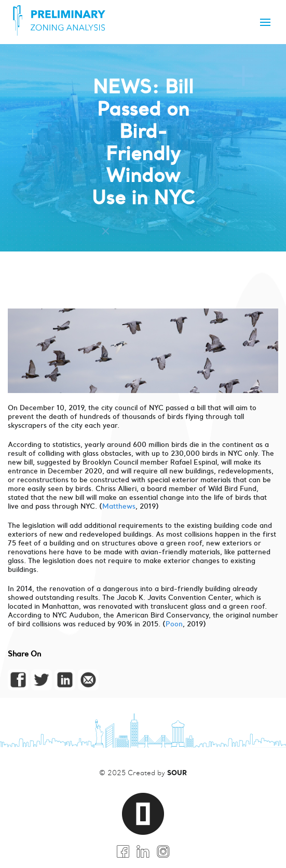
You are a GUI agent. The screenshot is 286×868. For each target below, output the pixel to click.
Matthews (119, 506)
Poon (174, 624)
